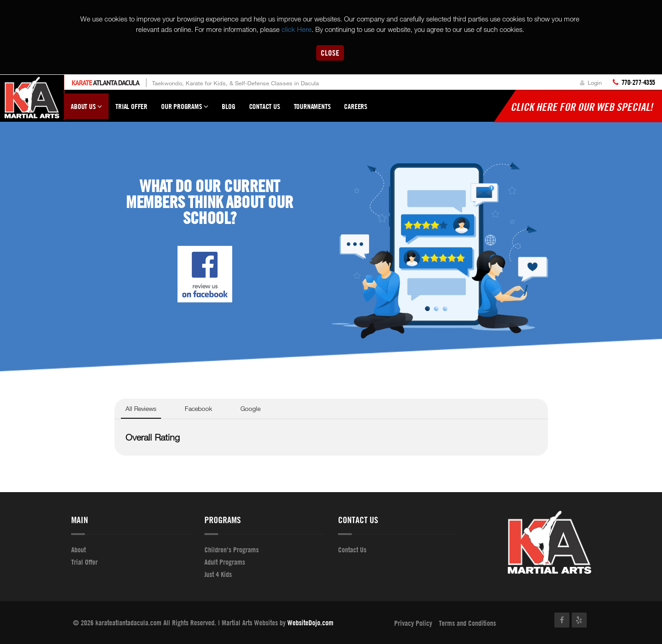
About (78, 550)
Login (591, 83)
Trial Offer (131, 106)
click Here (297, 29)
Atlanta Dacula (105, 83)
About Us (86, 110)
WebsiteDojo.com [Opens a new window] (310, 623)
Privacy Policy (413, 623)
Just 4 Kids (218, 574)
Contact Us (265, 106)
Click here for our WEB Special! (582, 107)
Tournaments (312, 106)
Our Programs (185, 110)
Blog (228, 106)
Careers (356, 106)
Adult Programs (225, 562)
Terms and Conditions (467, 623)
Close (330, 53)
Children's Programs (232, 550)
